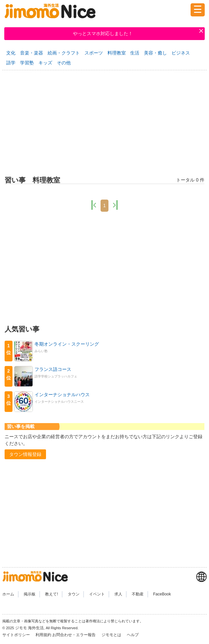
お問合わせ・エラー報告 (74, 635)
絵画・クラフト (64, 53)
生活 (135, 53)
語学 (11, 63)
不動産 (138, 594)
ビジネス (181, 53)
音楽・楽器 (32, 53)
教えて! (51, 594)
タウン (74, 594)
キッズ (45, 63)
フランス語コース (53, 369)
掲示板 (30, 594)
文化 (11, 53)
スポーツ (94, 53)
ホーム (8, 594)
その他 (64, 63)
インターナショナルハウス (62, 395)
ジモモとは (112, 635)
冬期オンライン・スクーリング (67, 344)
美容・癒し (155, 53)
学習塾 (27, 63)
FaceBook (162, 594)
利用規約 (43, 635)
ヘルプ (133, 635)
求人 (118, 594)
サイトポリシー (17, 635)
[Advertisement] (104, 122)
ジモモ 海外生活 (29, 628)
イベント (97, 594)
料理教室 (117, 53)
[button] (25, 454)
